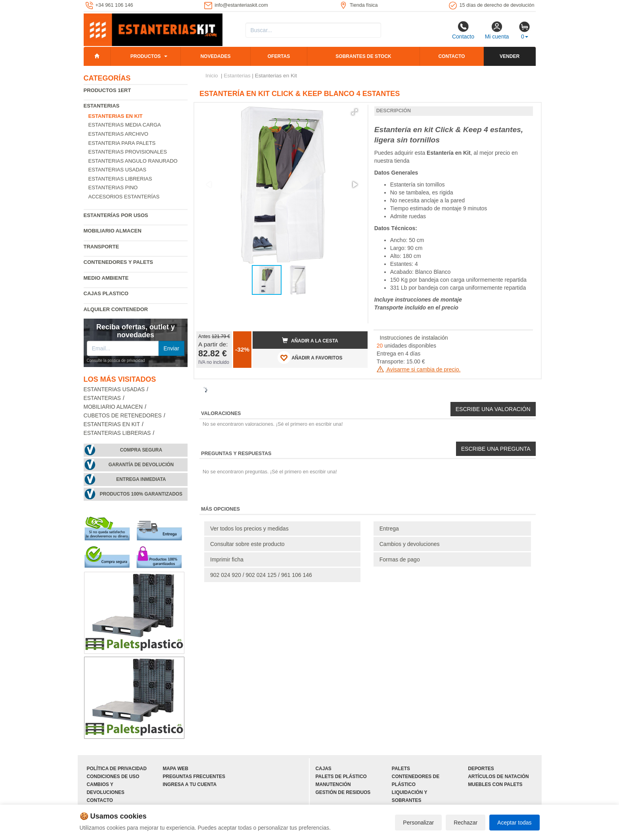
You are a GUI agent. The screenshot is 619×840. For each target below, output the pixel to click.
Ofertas (279, 56)
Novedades (215, 56)
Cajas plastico (106, 293)
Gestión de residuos (343, 792)
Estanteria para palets (122, 143)
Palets (401, 769)
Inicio (212, 76)
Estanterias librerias (120, 179)
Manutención (333, 784)
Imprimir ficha (227, 559)
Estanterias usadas (117, 170)
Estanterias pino (113, 187)
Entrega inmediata (141, 479)
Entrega (389, 529)
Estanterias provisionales (128, 152)
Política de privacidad (117, 769)
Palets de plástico (341, 777)
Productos (146, 56)
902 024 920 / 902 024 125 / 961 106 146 (261, 575)
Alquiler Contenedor (116, 309)
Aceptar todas (514, 823)
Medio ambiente (106, 278)
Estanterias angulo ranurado (133, 161)
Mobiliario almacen (113, 231)
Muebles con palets (495, 784)
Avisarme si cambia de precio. (419, 369)
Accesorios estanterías (124, 197)
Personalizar (418, 823)
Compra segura (141, 450)
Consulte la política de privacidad (116, 360)
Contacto (463, 30)
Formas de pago (400, 559)
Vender (510, 56)
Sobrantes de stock (363, 56)
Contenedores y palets (119, 262)
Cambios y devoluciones (410, 544)
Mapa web (175, 769)
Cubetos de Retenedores (123, 416)
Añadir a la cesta (310, 340)
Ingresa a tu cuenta (190, 784)
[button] (355, 112)
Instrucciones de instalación (414, 338)
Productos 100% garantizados (141, 494)
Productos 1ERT (107, 90)
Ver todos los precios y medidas (249, 529)
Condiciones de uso (113, 777)
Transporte (102, 247)
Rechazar (466, 823)
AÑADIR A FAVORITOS (310, 358)
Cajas (324, 769)
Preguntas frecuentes (194, 777)
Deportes (481, 769)
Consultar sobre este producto (247, 544)
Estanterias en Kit (112, 424)
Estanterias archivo (118, 134)
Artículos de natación (498, 777)
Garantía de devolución (141, 465)
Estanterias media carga (125, 125)
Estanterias (102, 106)
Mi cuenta (497, 30)
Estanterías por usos (116, 215)
